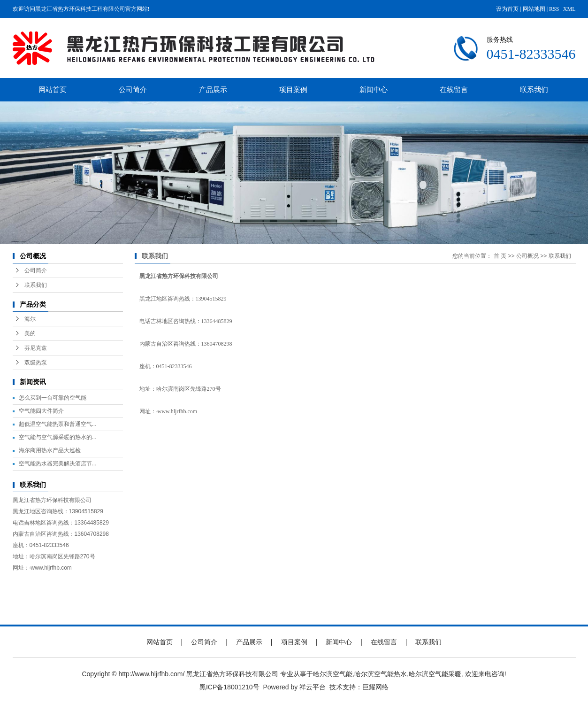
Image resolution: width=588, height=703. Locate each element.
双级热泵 (36, 363)
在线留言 (454, 89)
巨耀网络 (375, 687)
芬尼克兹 (36, 348)
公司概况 (527, 256)
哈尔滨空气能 (333, 674)
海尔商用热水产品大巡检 (50, 450)
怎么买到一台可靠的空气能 (53, 398)
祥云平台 (313, 687)
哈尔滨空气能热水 (381, 674)
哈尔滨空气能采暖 (435, 674)
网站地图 (534, 9)
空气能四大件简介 (41, 411)
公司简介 (133, 89)
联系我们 (534, 89)
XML (569, 9)
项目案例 (293, 89)
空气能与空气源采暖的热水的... (58, 437)
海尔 (30, 319)
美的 (30, 333)
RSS (554, 9)
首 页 (500, 256)
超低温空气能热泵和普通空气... (58, 424)
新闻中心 (374, 89)
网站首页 (53, 89)
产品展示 (213, 89)
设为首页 (507, 9)
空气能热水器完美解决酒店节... (58, 464)
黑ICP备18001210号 (229, 687)
